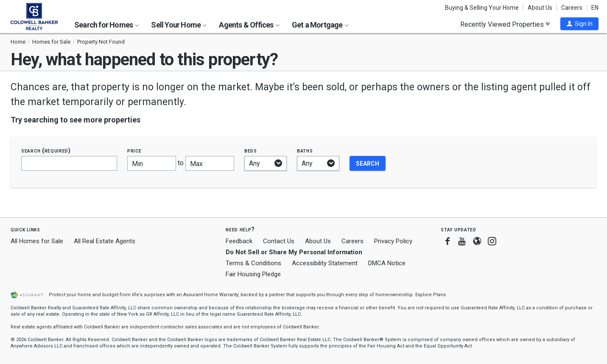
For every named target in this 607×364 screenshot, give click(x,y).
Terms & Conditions (253, 263)
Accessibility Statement (325, 263)
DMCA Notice (387, 263)
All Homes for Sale (37, 241)
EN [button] (595, 8)
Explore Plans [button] (431, 295)
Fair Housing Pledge (253, 274)
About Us (540, 8)
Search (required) (46, 151)
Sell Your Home (179, 25)
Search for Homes (106, 25)
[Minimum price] (152, 163)
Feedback (239, 241)
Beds (251, 151)
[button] (579, 24)
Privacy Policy (393, 241)
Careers (572, 8)
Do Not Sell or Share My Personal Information (294, 252)
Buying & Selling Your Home (482, 8)
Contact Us (279, 241)
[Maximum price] (210, 163)
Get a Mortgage (320, 25)
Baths (305, 151)
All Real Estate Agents (105, 241)
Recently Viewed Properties (505, 24)
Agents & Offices (249, 25)
